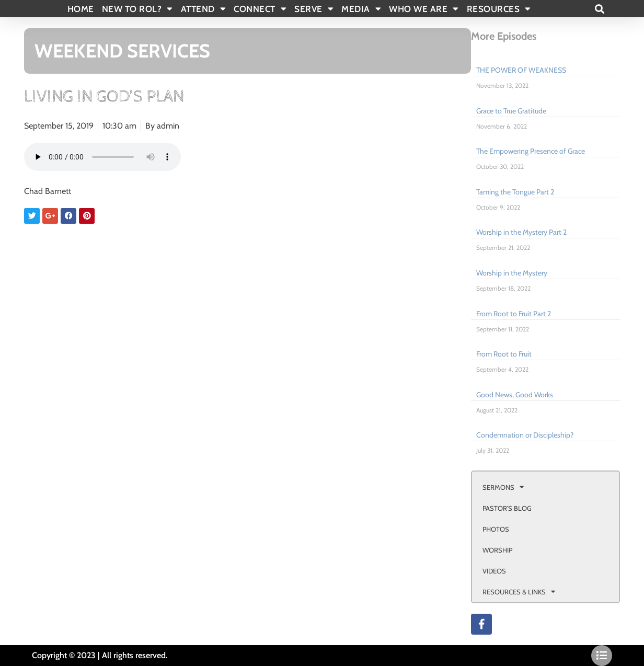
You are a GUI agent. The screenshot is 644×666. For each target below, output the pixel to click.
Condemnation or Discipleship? (525, 435)
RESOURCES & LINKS (519, 592)
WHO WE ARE (424, 9)
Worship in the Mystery (512, 273)
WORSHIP (497, 550)
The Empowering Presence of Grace (531, 151)
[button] (599, 9)
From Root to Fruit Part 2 (514, 314)
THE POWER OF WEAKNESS (521, 70)
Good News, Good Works (515, 395)
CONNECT (260, 9)
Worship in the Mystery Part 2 (521, 232)
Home (81, 9)
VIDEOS (494, 571)
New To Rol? (137, 9)
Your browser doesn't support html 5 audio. (102, 157)
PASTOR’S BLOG (507, 508)
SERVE (314, 9)
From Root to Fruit (504, 354)
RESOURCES (499, 9)
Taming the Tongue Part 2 (515, 192)
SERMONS (503, 487)
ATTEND (204, 9)
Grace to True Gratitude (511, 111)
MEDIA (361, 9)
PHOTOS (496, 529)
